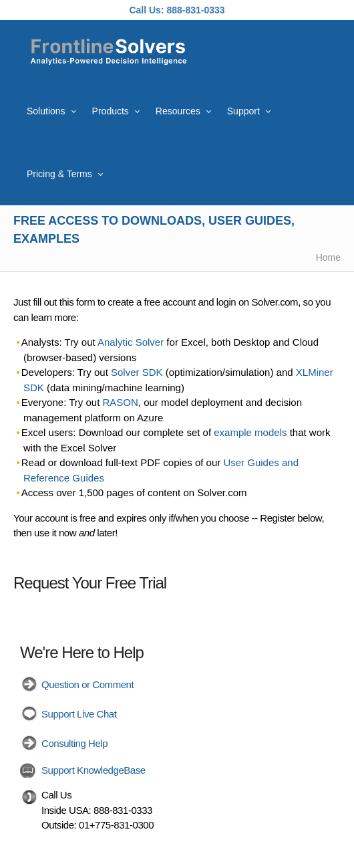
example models (250, 432)
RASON (121, 402)
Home (328, 257)
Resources (178, 111)
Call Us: (146, 10)
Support (243, 111)
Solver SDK (137, 372)
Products (111, 111)
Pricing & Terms (59, 174)
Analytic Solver (131, 342)
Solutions (46, 111)
